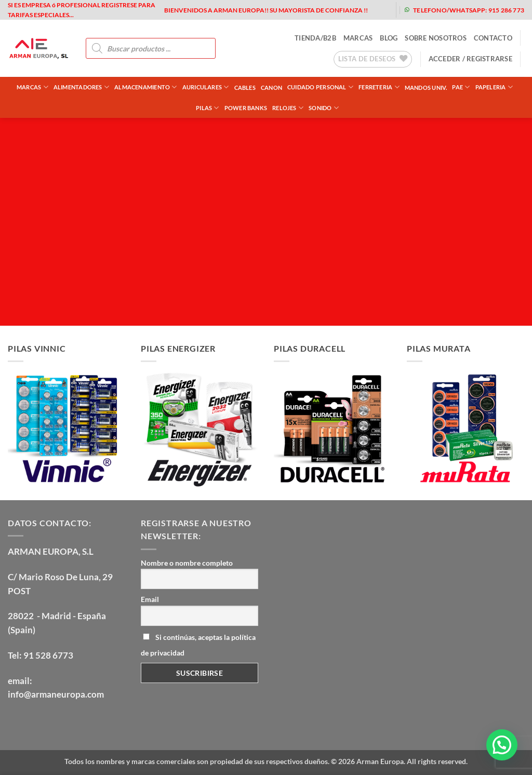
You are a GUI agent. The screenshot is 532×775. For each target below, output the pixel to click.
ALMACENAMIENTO (146, 87)
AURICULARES (206, 87)
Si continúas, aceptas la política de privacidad (198, 645)
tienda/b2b (315, 38)
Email (150, 599)
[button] (470, 59)
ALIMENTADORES (81, 87)
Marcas (32, 87)
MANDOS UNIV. (426, 88)
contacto (493, 38)
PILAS (208, 108)
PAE (461, 87)
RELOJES (288, 108)
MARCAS (358, 38)
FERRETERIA (379, 87)
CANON (271, 88)
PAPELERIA (494, 87)
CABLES (245, 88)
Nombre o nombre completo (187, 563)
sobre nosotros (436, 38)
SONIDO (324, 108)
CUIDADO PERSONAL (320, 87)
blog (389, 38)
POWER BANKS (246, 108)
